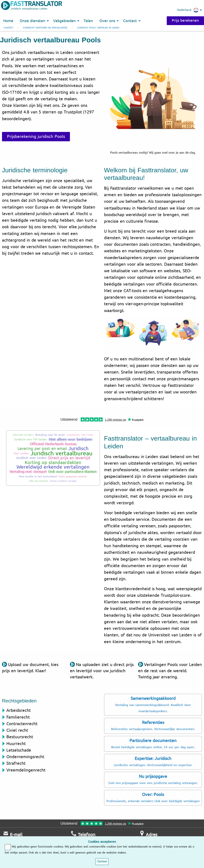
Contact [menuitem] (130, 21)
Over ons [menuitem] (107, 21)
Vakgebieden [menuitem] (64, 21)
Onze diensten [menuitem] (32, 21)
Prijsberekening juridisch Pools (36, 137)
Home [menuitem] (8, 21)
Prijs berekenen (185, 20)
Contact (8, 28)
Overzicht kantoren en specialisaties (45, 28)
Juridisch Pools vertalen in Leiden (98, 28)
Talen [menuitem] (88, 21)
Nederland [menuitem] (188, 10)
